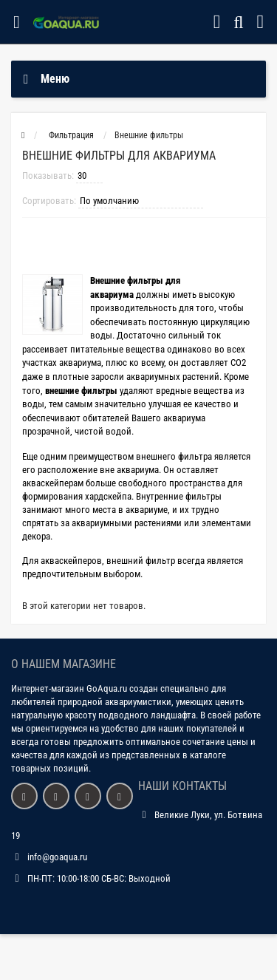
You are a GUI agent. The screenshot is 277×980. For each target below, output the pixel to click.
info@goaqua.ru (57, 857)
